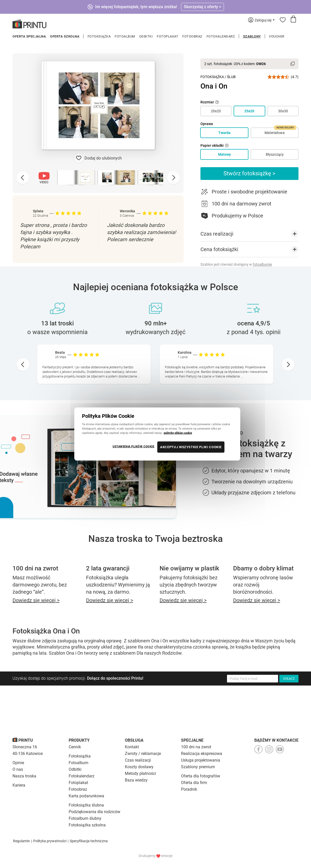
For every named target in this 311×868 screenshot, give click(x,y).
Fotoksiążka (99, 36)
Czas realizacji (138, 760)
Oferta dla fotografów (201, 776)
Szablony (252, 36)
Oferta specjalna (29, 36)
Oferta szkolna (65, 36)
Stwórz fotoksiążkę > (249, 173)
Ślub (231, 77)
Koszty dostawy (139, 767)
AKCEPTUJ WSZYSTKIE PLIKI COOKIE (191, 447)
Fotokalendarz (221, 36)
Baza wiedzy (136, 780)
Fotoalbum (125, 36)
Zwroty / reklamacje (143, 754)
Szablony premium (198, 767)
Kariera (19, 785)
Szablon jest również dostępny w (236, 264)
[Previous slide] (23, 178)
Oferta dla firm (194, 783)
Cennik (75, 747)
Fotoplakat (168, 36)
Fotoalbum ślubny (85, 818)
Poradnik (189, 789)
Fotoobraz (192, 36)
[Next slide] (173, 178)
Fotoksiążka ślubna (86, 805)
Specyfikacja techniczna (89, 841)
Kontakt (132, 747)
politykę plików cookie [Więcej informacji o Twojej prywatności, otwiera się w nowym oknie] (178, 433)
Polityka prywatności (50, 841)
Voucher (277, 36)
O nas (18, 769)
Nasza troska (24, 776)
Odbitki (146, 36)
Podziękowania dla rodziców (94, 812)
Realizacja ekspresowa (202, 754)
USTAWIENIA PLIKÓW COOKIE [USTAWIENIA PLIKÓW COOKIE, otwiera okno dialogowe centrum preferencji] (134, 446)
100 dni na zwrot (196, 747)
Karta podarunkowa (86, 796)
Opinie (18, 763)
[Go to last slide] (23, 364)
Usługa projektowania (201, 760)
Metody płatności (140, 773)
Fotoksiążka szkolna (87, 825)
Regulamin (21, 841)
